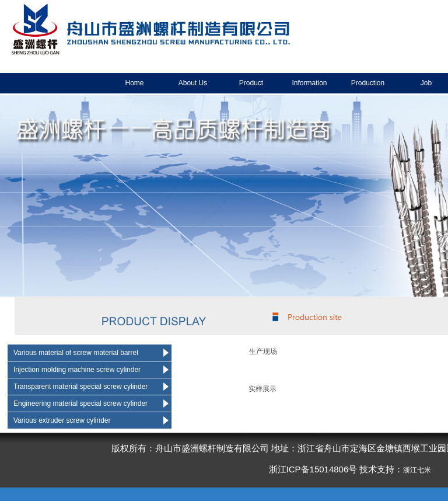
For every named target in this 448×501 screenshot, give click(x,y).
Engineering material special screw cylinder (80, 403)
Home (134, 83)
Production (368, 83)
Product (251, 83)
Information (309, 83)
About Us (193, 83)
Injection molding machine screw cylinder (77, 370)
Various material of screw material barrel (76, 353)
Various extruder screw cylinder (62, 420)
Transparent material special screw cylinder (80, 387)
